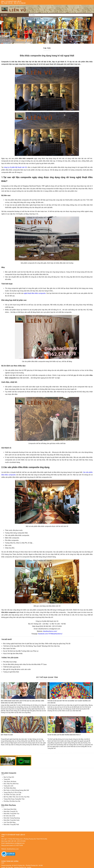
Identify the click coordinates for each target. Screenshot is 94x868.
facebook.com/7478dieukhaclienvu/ (50, 634)
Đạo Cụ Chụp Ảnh (9, 777)
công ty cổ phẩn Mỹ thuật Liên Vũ (15, 167)
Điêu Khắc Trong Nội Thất (11, 825)
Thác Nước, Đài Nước (10, 782)
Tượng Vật (7, 779)
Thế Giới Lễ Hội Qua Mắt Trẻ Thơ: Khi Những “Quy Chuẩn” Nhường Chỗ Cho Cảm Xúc (32, 646)
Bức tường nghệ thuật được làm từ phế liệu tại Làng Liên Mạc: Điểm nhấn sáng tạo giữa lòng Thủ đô (37, 644)
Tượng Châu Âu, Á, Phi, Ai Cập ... (13, 792)
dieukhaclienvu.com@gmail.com (15, 843)
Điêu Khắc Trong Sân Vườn (12, 820)
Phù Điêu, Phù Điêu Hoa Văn (12, 801)
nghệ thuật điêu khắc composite (35, 293)
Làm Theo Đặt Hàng (10, 822)
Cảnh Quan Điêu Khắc (10, 809)
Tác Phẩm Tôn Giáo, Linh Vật (12, 795)
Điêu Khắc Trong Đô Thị (11, 811)
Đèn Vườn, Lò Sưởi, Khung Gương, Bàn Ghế (16, 790)
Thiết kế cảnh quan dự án (12, 667)
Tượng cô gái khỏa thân (11, 672)
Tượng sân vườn (8, 786)
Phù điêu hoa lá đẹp (10, 662)
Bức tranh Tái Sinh (9, 649)
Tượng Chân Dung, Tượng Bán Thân (14, 799)
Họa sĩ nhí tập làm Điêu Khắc (13, 654)
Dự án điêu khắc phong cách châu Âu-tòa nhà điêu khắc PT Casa (25, 664)
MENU (4, 15)
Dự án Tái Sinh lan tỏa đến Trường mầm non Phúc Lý (21, 651)
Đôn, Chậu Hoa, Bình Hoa (11, 784)
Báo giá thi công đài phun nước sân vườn (17, 669)
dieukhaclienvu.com (13, 849)
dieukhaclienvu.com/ (50, 631)
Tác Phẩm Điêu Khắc (10, 788)
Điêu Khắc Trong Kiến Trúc (11, 814)
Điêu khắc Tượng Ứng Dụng (12, 818)
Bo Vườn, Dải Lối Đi (9, 816)
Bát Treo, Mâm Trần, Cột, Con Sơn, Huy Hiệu (17, 797)
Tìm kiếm (91, 15)
